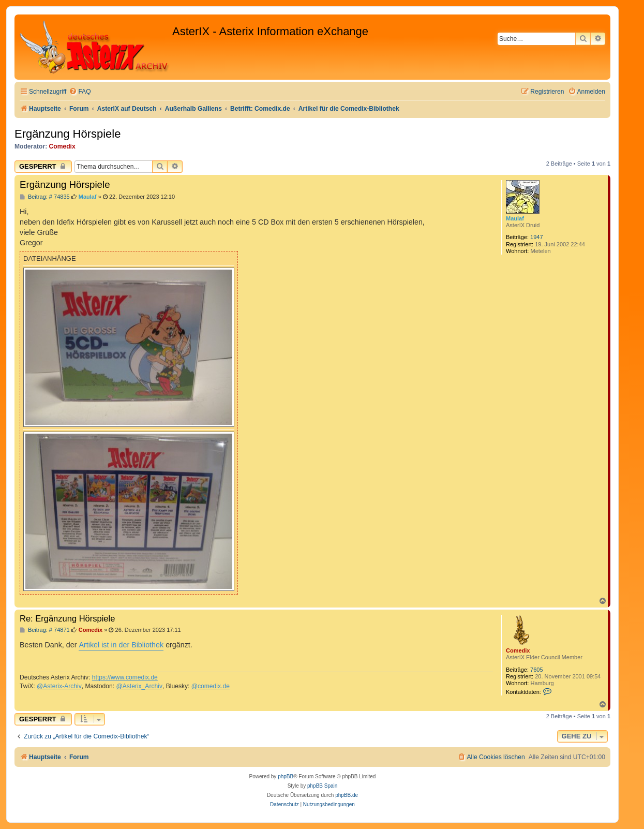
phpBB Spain (322, 786)
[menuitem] (80, 92)
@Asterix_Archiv (139, 686)
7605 (536, 670)
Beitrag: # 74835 (45, 197)
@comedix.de (211, 686)
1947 (536, 237)
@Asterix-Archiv (59, 686)
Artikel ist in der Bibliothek (121, 645)
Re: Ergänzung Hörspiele (67, 618)
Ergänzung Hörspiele (68, 134)
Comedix (62, 146)
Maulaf (515, 218)
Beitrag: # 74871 (45, 630)
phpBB (286, 776)
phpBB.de (347, 795)
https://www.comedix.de (125, 677)
